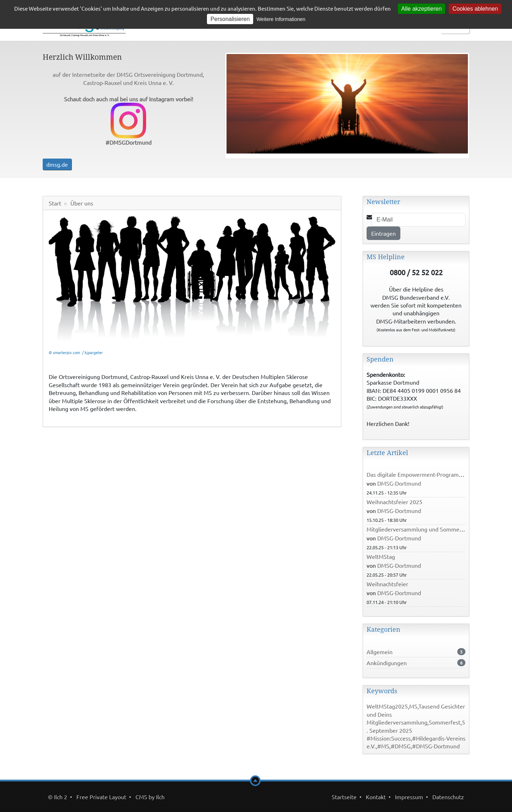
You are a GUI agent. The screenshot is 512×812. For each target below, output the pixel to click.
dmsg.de (57, 164)
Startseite (344, 797)
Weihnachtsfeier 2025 (394, 502)
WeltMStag (381, 556)
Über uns (82, 203)
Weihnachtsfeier (387, 584)
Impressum (409, 797)
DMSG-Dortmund (399, 483)
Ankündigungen (387, 663)
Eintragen (383, 233)
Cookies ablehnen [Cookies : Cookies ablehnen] (475, 9)
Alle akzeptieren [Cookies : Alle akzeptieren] (422, 9)
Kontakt (376, 797)
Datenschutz (448, 797)
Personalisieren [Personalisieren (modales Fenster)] (230, 19)
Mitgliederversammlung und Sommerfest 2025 (426, 529)
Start (55, 203)
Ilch (160, 797)
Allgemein (380, 652)
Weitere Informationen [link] (281, 19)
